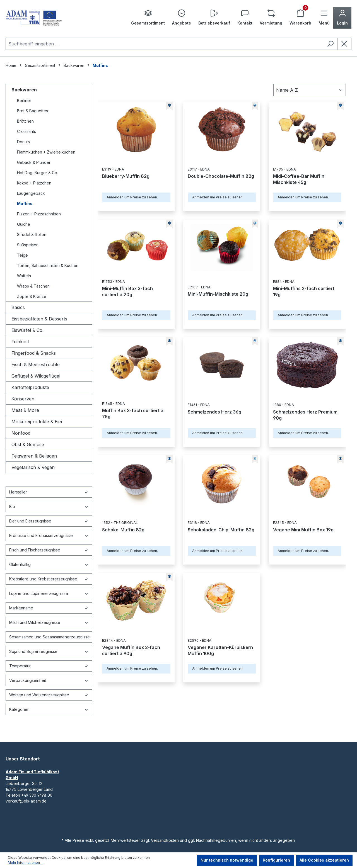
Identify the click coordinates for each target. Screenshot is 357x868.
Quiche (24, 224)
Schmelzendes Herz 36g (214, 412)
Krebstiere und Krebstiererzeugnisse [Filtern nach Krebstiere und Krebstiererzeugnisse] (49, 579)
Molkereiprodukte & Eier (37, 422)
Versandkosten (165, 840)
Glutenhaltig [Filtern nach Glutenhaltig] (49, 564)
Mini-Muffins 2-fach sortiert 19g (304, 291)
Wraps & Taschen (33, 286)
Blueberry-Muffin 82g (126, 176)
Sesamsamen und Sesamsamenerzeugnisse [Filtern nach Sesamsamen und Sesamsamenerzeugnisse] (50, 637)
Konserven (23, 399)
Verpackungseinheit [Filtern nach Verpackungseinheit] (49, 680)
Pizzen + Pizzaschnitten (39, 214)
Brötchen (25, 121)
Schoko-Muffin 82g (123, 530)
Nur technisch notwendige (227, 860)
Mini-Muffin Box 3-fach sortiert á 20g (127, 291)
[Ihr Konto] (342, 18)
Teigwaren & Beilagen (34, 456)
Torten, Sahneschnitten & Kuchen (48, 265)
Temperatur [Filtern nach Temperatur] (49, 666)
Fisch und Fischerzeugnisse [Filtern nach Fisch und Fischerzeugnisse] (49, 550)
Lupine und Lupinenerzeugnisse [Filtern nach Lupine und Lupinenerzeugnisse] (49, 593)
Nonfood (21, 433)
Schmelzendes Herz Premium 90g (305, 415)
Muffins (25, 204)
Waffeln (24, 276)
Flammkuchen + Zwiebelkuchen (46, 152)
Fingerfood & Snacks (34, 353)
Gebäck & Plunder (34, 162)
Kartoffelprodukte (30, 387)
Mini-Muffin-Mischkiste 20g (218, 294)
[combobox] (165, 44)
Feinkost (20, 342)
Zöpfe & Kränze (32, 296)
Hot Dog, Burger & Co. (38, 173)
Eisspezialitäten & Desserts (39, 319)
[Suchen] (330, 44)
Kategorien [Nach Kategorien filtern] (49, 709)
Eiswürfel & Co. (27, 330)
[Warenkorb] (300, 18)
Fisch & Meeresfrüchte (36, 364)
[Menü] (324, 18)
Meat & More (25, 410)
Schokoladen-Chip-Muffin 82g (221, 530)
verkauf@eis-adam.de (26, 801)
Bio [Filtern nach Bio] (49, 506)
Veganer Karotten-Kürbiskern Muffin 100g (220, 650)
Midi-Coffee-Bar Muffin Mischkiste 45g (299, 179)
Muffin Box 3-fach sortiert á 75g (133, 414)
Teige (22, 255)
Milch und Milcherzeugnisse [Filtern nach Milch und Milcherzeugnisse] (49, 622)
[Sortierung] (310, 90)
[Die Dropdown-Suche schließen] (344, 44)
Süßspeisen (28, 245)
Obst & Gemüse (28, 444)
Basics (18, 307)
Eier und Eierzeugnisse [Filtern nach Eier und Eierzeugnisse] (49, 521)
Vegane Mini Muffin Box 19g (303, 530)
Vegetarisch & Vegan (33, 467)
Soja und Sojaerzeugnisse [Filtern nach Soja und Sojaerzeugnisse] (49, 651)
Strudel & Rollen (32, 234)
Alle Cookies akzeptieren (324, 860)
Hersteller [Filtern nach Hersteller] (49, 492)
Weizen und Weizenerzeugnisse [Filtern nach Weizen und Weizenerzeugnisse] (49, 695)
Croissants (26, 131)
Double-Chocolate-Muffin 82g (221, 176)
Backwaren (24, 90)
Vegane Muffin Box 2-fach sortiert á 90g (131, 650)
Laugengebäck (31, 193)
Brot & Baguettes (32, 111)
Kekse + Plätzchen (34, 183)
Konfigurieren (276, 860)
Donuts (23, 142)
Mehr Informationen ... (26, 863)
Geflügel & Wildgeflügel (36, 376)
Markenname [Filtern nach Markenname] (49, 608)
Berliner (24, 100)
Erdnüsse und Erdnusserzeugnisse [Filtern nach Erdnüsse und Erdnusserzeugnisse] (49, 535)
